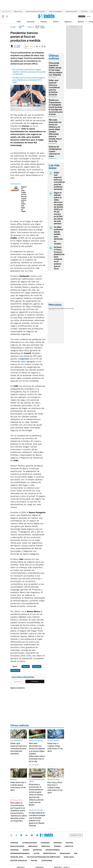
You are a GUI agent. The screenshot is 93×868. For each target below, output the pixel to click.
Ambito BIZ (22, 27)
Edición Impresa (53, 850)
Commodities (64, 309)
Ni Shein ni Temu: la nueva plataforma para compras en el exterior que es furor (59, 258)
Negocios (68, 22)
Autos (37, 853)
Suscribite (35, 681)
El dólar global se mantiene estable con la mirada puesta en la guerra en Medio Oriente (37, 819)
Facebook (16, 835)
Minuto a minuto (17, 800)
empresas (24, 359)
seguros (34, 123)
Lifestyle (69, 846)
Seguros (31, 27)
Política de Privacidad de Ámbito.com (43, 857)
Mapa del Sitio (17, 857)
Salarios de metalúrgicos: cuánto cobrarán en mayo (55, 151)
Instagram (21, 835)
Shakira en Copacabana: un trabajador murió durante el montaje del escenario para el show (56, 107)
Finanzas (44, 22)
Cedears (71, 309)
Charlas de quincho (71, 11)
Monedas (52, 309)
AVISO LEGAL (69, 857)
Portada (14, 843)
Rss (76, 853)
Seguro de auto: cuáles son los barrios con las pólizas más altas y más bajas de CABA (24, 199)
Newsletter (88, 22)
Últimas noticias (29, 843)
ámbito (13, 27)
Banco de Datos (17, 846)
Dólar (19, 22)
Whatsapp (37, 835)
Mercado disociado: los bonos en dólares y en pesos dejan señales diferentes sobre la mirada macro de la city (55, 130)
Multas (34, 861)
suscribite (82, 16)
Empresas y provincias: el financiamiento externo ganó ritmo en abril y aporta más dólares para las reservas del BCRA (36, 795)
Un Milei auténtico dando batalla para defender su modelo (58, 235)
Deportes (37, 850)
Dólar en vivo (18, 11)
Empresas (37, 666)
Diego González (17, 46)
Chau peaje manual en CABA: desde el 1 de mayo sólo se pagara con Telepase (55, 69)
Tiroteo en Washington (55, 11)
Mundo (26, 850)
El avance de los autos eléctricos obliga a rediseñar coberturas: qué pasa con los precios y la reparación (29, 72)
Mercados (33, 846)
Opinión (81, 22)
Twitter (11, 835)
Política (56, 22)
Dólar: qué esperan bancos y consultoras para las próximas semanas (54, 87)
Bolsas (57, 309)
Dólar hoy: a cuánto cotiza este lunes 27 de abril (55, 747)
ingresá (88, 16)
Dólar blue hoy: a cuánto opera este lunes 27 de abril (18, 786)
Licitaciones (47, 861)
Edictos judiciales (19, 861)
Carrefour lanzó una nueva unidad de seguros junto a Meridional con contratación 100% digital (29, 80)
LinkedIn (27, 835)
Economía (31, 22)
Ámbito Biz (15, 670)
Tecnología (65, 853)
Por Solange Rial (34, 765)
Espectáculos (49, 853)
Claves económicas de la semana (35, 11)
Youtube (32, 835)
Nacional (15, 850)
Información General (20, 853)
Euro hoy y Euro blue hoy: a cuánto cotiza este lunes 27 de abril (55, 788)
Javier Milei (84, 11)
